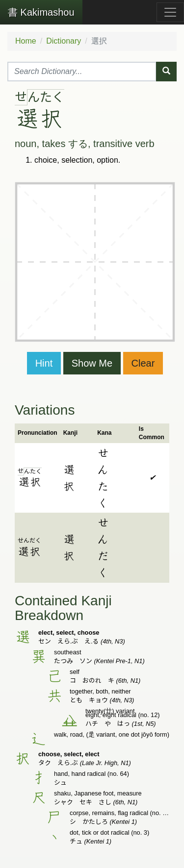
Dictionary (64, 41)
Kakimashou (41, 12)
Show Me (92, 363)
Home (26, 41)
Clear (143, 363)
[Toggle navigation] (170, 12)
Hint (44, 363)
